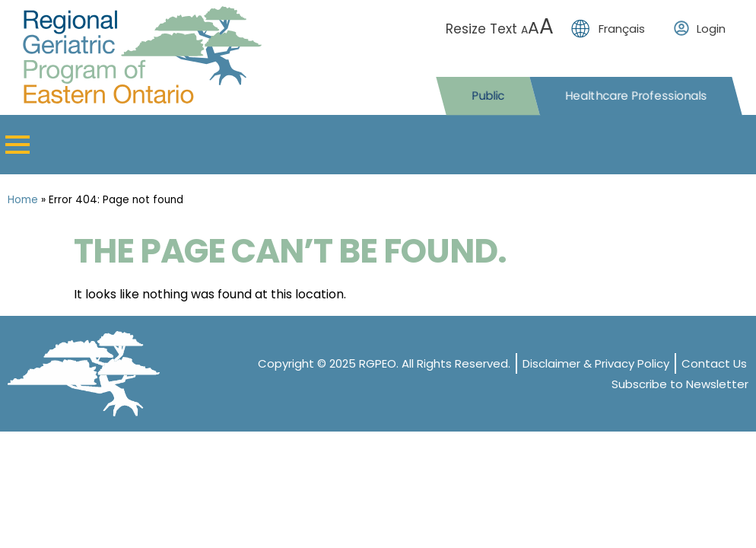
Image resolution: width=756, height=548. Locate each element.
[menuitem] (612, 29)
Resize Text (502, 29)
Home (23, 200)
